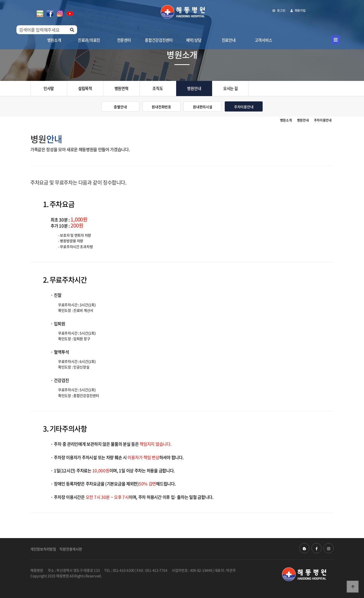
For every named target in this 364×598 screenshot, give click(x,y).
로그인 (279, 10)
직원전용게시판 (71, 549)
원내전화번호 (161, 107)
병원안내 (194, 88)
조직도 (158, 88)
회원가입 (298, 10)
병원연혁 (121, 88)
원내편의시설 (202, 107)
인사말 (49, 88)
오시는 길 (231, 88)
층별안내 (120, 107)
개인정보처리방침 (43, 549)
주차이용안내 (244, 107)
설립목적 (85, 88)
